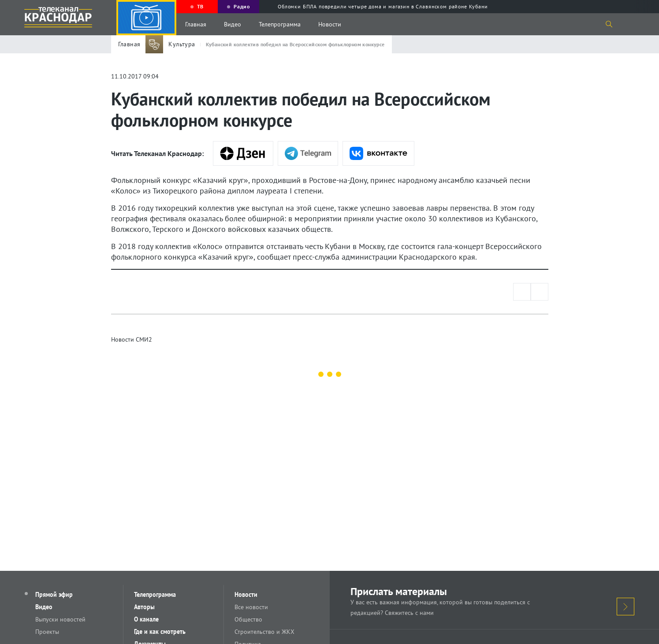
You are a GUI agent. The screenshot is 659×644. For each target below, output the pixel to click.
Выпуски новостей (60, 619)
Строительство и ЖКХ (264, 632)
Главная (196, 24)
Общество (248, 619)
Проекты (47, 632)
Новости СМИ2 (132, 339)
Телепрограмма (280, 24)
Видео (233, 24)
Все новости (251, 607)
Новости (330, 24)
